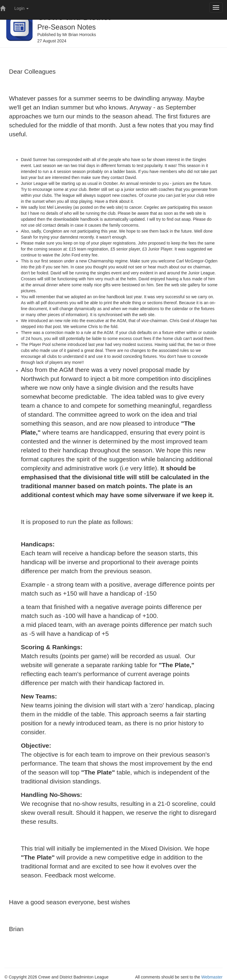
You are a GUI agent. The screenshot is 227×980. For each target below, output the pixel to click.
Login (21, 8)
